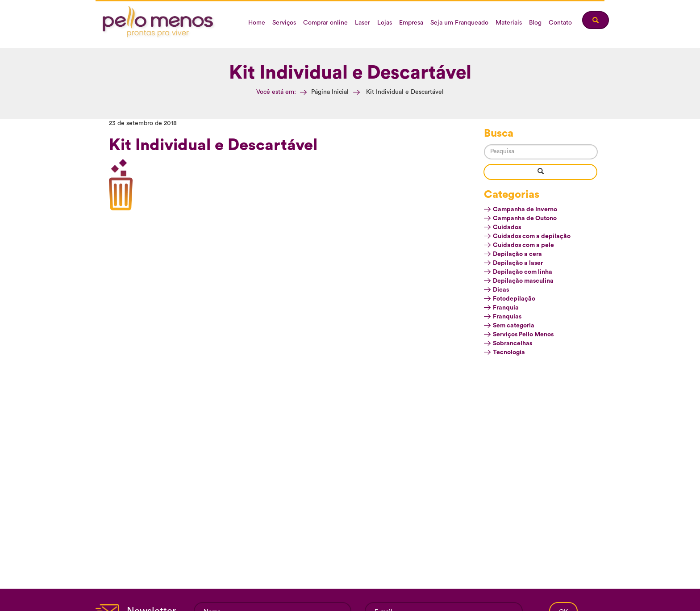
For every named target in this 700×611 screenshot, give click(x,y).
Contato (560, 23)
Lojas (385, 23)
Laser (362, 23)
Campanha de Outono (525, 218)
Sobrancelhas (512, 343)
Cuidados (507, 227)
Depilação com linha (523, 272)
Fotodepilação (514, 299)
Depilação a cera (517, 254)
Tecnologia (509, 352)
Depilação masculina (523, 281)
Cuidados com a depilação (532, 236)
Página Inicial (330, 92)
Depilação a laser (518, 263)
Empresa (411, 23)
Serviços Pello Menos (523, 335)
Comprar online (325, 23)
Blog (535, 23)
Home (257, 23)
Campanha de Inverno (525, 209)
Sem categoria (514, 326)
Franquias (507, 317)
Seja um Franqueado (459, 23)
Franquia (506, 308)
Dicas (501, 290)
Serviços (284, 23)
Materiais (509, 23)
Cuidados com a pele (523, 245)
